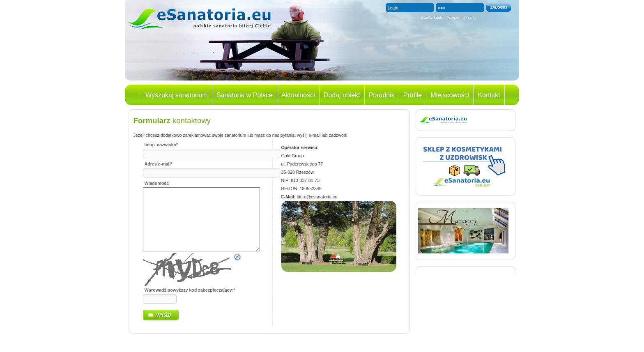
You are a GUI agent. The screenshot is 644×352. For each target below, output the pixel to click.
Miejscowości (450, 95)
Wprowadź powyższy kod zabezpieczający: (190, 302)
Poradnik (382, 95)
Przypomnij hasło (461, 18)
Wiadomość (157, 183)
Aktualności (298, 95)
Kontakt (489, 95)
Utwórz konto (432, 18)
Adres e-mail (159, 164)
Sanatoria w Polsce (245, 95)
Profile (413, 95)
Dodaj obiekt (342, 95)
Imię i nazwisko (161, 145)
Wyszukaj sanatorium (177, 95)
